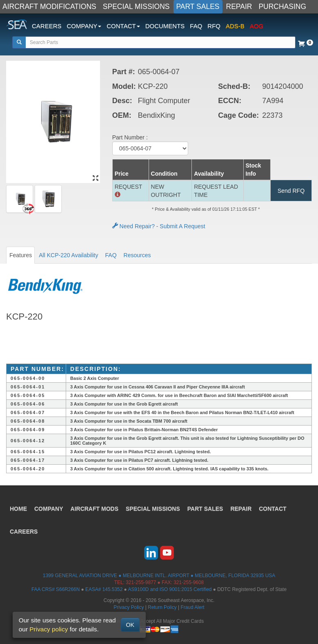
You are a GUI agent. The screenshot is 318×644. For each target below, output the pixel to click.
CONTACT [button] (123, 26)
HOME (18, 509)
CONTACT (272, 509)
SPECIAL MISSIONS (136, 7)
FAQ (196, 26)
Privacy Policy (129, 607)
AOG (257, 26)
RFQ (214, 26)
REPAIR (239, 7)
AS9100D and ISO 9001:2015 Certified (170, 589)
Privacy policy (49, 629)
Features (21, 255)
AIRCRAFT (95, 509)
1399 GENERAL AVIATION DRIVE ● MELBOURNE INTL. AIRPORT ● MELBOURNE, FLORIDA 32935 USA (159, 576)
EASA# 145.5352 (104, 589)
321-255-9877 (141, 582)
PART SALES (198, 7)
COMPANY (49, 509)
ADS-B (235, 26)
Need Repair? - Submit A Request (159, 226)
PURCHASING (282, 7)
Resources (137, 255)
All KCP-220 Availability (68, 255)
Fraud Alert (192, 607)
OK (130, 625)
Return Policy (162, 607)
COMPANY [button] (84, 26)
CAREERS (47, 26)
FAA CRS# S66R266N (56, 589)
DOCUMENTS (165, 26)
